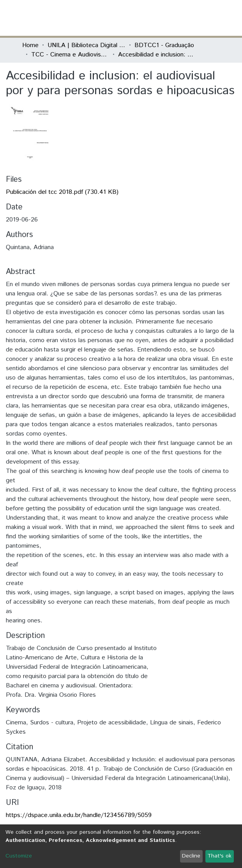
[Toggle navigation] (216, 18)
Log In (191, 18)
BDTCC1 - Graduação (164, 45)
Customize (19, 856)
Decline (191, 856)
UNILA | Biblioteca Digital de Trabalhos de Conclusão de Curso (87, 45)
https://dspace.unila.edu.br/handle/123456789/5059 (79, 815)
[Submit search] (163, 18)
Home (30, 45)
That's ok (219, 856)
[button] (175, 18)
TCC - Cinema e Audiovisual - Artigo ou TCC (70, 55)
